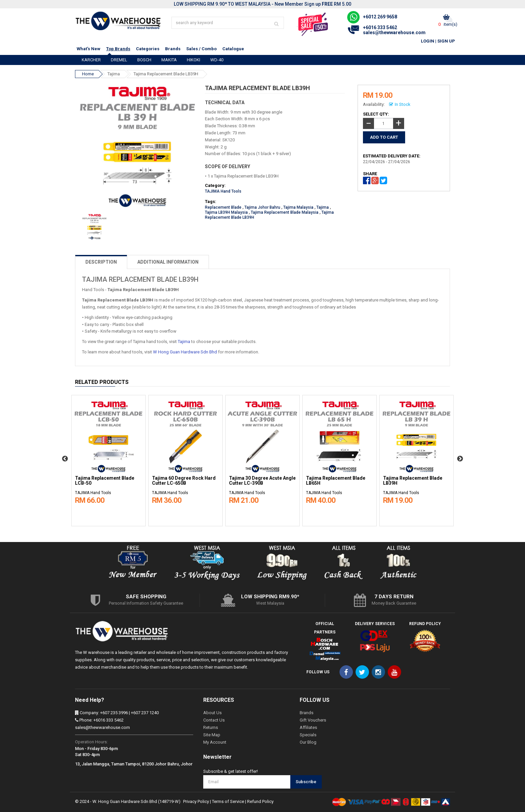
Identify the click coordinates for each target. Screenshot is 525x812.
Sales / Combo (201, 49)
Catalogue (233, 49)
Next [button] (460, 459)
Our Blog (308, 742)
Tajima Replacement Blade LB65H (336, 481)
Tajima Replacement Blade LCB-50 (105, 481)
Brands (173, 49)
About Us (212, 713)
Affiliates (308, 727)
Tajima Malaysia (298, 207)
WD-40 (217, 60)
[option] (108, 459)
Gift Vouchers (313, 720)
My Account (215, 742)
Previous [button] (65, 459)
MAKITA (169, 60)
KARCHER (91, 60)
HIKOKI (194, 60)
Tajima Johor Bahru (262, 207)
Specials (308, 735)
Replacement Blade (223, 207)
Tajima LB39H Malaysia (226, 212)
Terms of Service (228, 801)
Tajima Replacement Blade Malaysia (285, 212)
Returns (211, 727)
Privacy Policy (196, 801)
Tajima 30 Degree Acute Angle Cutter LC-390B (262, 481)
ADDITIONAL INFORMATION (168, 262)
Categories (148, 49)
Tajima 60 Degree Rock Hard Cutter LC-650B (184, 481)
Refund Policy (260, 801)
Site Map (212, 735)
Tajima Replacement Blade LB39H (166, 74)
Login (428, 41)
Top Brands (118, 49)
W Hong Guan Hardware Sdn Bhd (185, 352)
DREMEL (119, 60)
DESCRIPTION (101, 262)
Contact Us (214, 720)
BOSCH (144, 60)
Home (88, 74)
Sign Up (446, 41)
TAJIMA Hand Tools (223, 191)
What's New (89, 49)
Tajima (114, 74)
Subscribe (306, 782)
